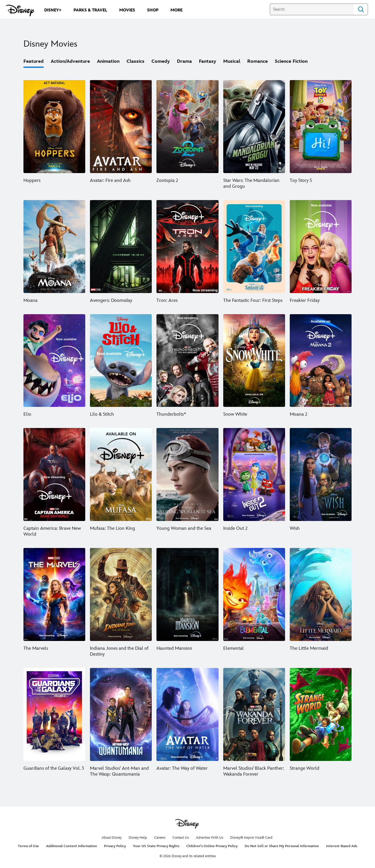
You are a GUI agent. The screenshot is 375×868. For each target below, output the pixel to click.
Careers (160, 838)
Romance (258, 61)
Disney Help (138, 838)
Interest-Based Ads (342, 846)
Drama (184, 61)
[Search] (312, 9)
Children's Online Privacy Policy (212, 846)
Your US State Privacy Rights (156, 846)
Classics (135, 61)
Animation (108, 61)
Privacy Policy (115, 846)
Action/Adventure (70, 61)
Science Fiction (291, 61)
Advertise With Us (210, 838)
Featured (34, 61)
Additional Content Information (71, 846)
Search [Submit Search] (361, 9)
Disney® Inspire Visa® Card (251, 838)
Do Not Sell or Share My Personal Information (282, 846)
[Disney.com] (20, 11)
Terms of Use (28, 846)
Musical (232, 61)
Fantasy (208, 61)
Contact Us (181, 838)
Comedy (161, 61)
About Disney (112, 838)
